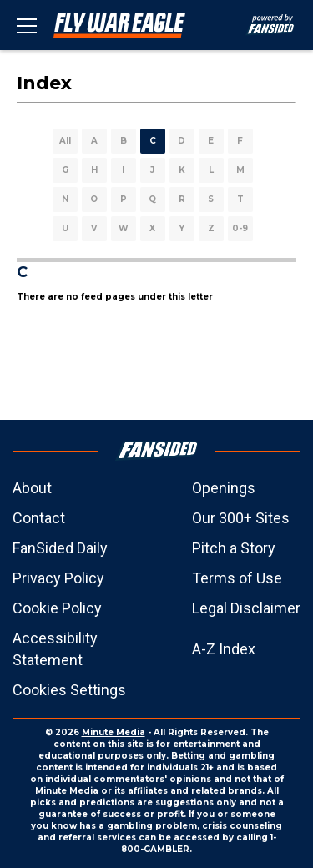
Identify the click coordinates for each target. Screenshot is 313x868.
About (32, 488)
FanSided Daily (60, 548)
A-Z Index (224, 649)
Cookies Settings (69, 690)
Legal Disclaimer (246, 608)
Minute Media (114, 732)
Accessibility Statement (55, 649)
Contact (39, 518)
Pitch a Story (234, 548)
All (65, 141)
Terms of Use (237, 578)
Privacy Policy (58, 578)
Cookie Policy (57, 608)
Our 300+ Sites (241, 518)
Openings (224, 488)
